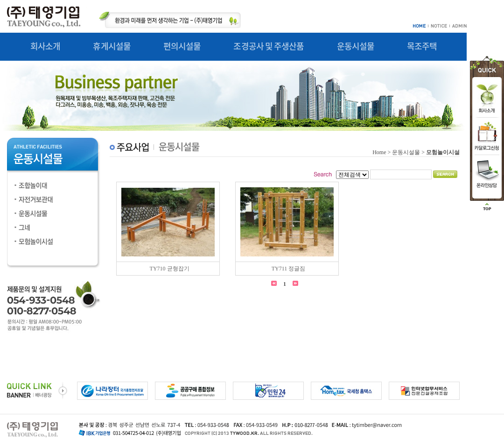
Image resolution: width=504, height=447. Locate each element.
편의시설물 (182, 46)
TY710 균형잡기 (170, 269)
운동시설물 (356, 46)
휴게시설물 (112, 46)
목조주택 (422, 46)
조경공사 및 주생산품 (269, 46)
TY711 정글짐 (289, 269)
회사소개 (45, 46)
